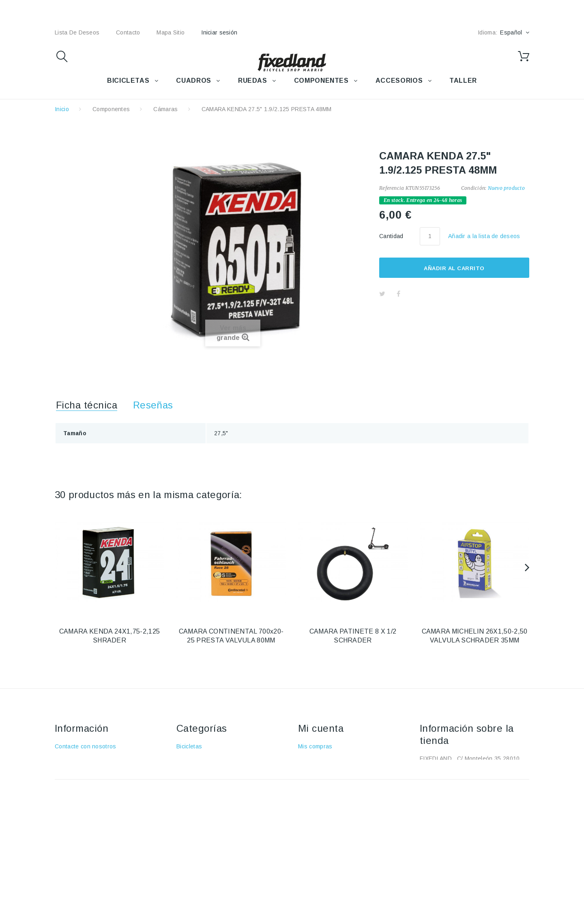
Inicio (62, 109)
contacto (128, 32)
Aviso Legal (70, 770)
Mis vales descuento (326, 770)
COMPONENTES (321, 81)
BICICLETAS (128, 81)
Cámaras (165, 109)
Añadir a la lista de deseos (484, 236)
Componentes (111, 109)
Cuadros (188, 770)
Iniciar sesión (219, 32)
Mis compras (315, 746)
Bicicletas (189, 746)
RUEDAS (253, 81)
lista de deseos (77, 32)
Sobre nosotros (76, 782)
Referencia (392, 188)
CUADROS (193, 81)
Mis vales (311, 805)
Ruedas (187, 782)
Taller (184, 805)
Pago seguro (72, 793)
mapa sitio (171, 32)
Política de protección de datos (97, 817)
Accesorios (191, 758)
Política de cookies (80, 805)
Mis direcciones (319, 782)
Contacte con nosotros (86, 746)
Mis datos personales (327, 793)
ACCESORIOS (399, 81)
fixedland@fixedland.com (471, 791)
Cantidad (391, 236)
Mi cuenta (321, 728)
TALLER (463, 81)
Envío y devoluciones (84, 758)
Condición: (474, 188)
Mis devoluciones (321, 758)
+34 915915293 (488, 779)
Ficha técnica (87, 405)
